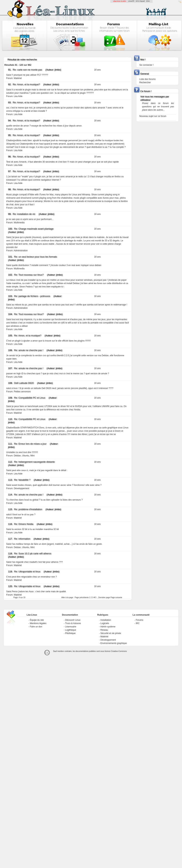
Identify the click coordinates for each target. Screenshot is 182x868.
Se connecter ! (146, 65)
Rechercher (145, 82)
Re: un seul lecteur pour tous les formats (35, 257)
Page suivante (116, 597)
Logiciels (105, 623)
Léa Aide (18, 96)
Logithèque (71, 630)
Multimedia (19, 223)
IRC (138, 623)
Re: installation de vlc (24, 214)
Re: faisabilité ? (22, 480)
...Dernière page (104, 597)
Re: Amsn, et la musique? (26, 84)
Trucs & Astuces (73, 623)
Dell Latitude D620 (24, 383)
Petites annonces (22, 392)
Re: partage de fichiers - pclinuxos (32, 296)
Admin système (108, 627)
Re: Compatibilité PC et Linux (30, 398)
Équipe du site (37, 620)
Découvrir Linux (73, 620)
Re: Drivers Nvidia (24, 524)
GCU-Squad (140, 1)
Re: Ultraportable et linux (27, 572)
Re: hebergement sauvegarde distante (34, 462)
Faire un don (36, 627)
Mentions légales (38, 623)
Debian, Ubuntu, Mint (24, 456)
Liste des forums (147, 79)
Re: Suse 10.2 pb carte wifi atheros (33, 553)
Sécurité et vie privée (111, 633)
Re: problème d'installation (28, 509)
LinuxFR (131, 1)
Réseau (104, 630)
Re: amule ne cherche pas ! (29, 350)
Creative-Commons (119, 651)
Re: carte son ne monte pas (27, 70)
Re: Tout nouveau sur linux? (29, 275)
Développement (22, 488)
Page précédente (82, 597)
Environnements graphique (114, 643)
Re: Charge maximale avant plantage (34, 229)
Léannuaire (71, 627)
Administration (21, 251)
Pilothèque (70, 633)
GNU (148, 1)
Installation (106, 620)
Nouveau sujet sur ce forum (153, 116)
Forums (139, 620)
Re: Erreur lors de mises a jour (30, 444)
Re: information (22, 539)
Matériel (18, 78)
